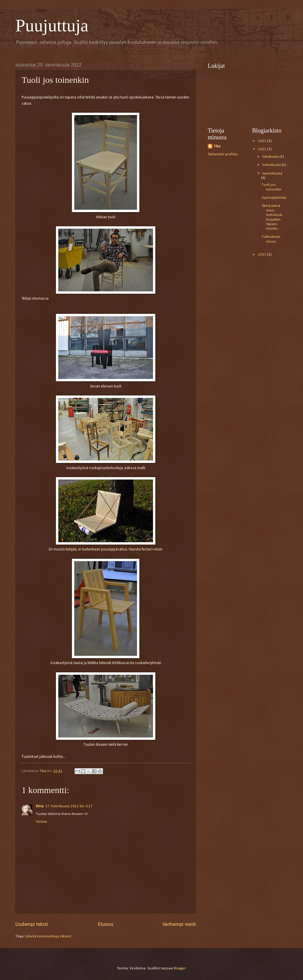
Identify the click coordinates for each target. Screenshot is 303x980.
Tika (217, 146)
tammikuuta (272, 173)
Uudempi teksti (32, 925)
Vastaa (41, 822)
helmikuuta (272, 165)
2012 (263, 149)
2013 (263, 141)
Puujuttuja (52, 25)
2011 (263, 255)
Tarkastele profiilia (223, 154)
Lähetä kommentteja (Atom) (48, 936)
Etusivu (105, 925)
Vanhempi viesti (179, 925)
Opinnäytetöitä (274, 198)
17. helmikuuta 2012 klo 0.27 (69, 806)
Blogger (180, 968)
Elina (40, 806)
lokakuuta (271, 157)
